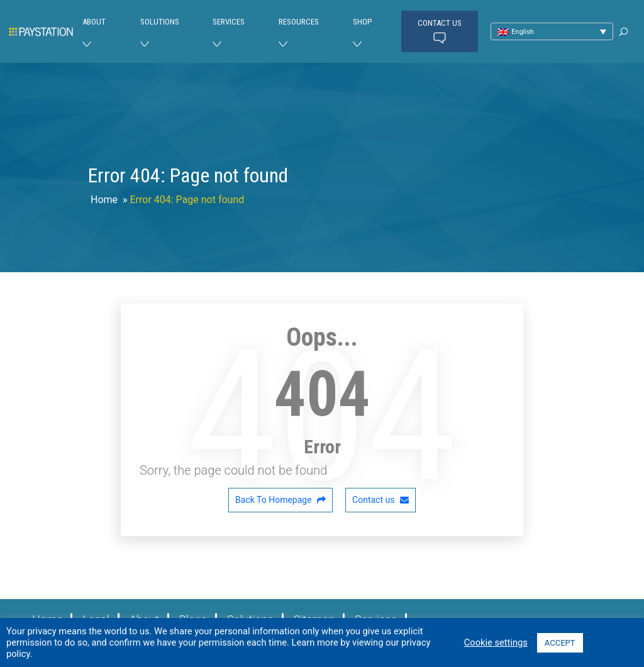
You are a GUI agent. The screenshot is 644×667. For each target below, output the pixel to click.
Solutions (160, 22)
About (94, 22)
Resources (299, 22)
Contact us (440, 32)
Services (229, 22)
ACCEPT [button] (560, 643)
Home (104, 200)
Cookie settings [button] (496, 642)
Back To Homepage (280, 500)
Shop (362, 22)
